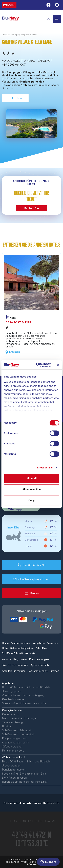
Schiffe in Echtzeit (12, 653)
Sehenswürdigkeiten (22, 648)
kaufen (9, 5)
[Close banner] (58, 365)
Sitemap (54, 671)
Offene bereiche (12, 746)
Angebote (39, 643)
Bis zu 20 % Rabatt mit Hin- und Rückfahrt (27, 687)
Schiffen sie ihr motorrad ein (19, 734)
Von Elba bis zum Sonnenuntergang (23, 695)
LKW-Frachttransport (15, 778)
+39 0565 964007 (14, 65)
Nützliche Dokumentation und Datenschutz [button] (32, 803)
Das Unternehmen (21, 643)
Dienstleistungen (39, 659)
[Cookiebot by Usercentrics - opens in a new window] (38, 365)
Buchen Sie (32, 208)
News (24, 659)
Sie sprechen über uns (15, 665)
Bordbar (7, 726)
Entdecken (15, 98)
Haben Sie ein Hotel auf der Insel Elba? (25, 782)
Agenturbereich (40, 665)
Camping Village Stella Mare (24, 35)
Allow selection (32, 489)
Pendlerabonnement (14, 699)
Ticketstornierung (12, 722)
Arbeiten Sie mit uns (14, 671)
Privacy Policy (27, 862)
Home (5, 643)
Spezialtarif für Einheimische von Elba (24, 703)
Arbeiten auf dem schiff (16, 742)
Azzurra (6, 659)
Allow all (32, 478)
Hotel (5, 648)
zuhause (6, 35)
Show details (45, 468)
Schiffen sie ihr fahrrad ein (17, 730)
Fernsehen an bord (13, 751)
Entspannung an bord (15, 738)
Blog (16, 659)
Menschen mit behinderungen (20, 718)
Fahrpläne (41, 648)
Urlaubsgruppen (11, 691)
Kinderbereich (10, 714)
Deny (32, 500)
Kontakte (30, 653)
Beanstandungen (37, 671)
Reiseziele (52, 643)
